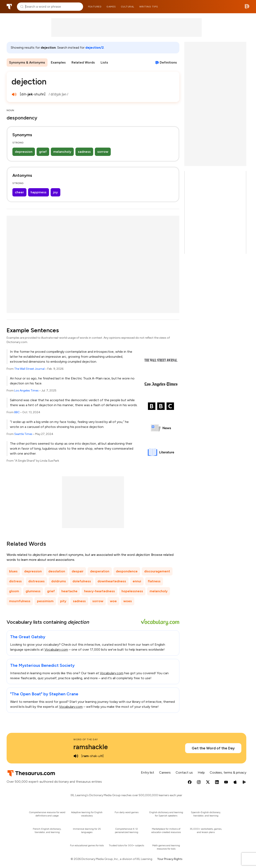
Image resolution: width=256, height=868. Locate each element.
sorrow (103, 152)
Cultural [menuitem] (128, 7)
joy (55, 192)
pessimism (45, 601)
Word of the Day (86, 739)
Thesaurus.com (9, 7)
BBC (17, 412)
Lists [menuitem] (104, 62)
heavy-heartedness (99, 591)
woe (113, 601)
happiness (39, 192)
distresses (36, 581)
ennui (137, 581)
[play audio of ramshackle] (76, 756)
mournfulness (20, 601)
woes (128, 601)
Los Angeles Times (26, 391)
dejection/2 (95, 48)
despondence (127, 571)
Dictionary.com (247, 7)
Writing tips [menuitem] (149, 7)
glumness (33, 591)
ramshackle (91, 747)
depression (24, 152)
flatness (154, 581)
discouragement (157, 571)
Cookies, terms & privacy (228, 772)
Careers (165, 772)
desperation (100, 571)
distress (15, 581)
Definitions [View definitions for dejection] (168, 62)
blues (13, 571)
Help (201, 772)
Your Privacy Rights (170, 859)
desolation (57, 571)
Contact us (184, 772)
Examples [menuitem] (58, 62)
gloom (14, 591)
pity (63, 601)
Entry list (148, 772)
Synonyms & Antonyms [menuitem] (27, 62)
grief (43, 152)
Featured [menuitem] (95, 7)
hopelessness (132, 591)
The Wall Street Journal (29, 369)
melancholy (62, 152)
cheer (19, 192)
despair (78, 571)
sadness (84, 152)
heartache (69, 591)
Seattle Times (23, 434)
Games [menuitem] (111, 7)
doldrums (59, 581)
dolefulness (82, 581)
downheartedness (112, 581)
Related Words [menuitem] (83, 62)
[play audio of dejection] (14, 94)
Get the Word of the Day (213, 748)
